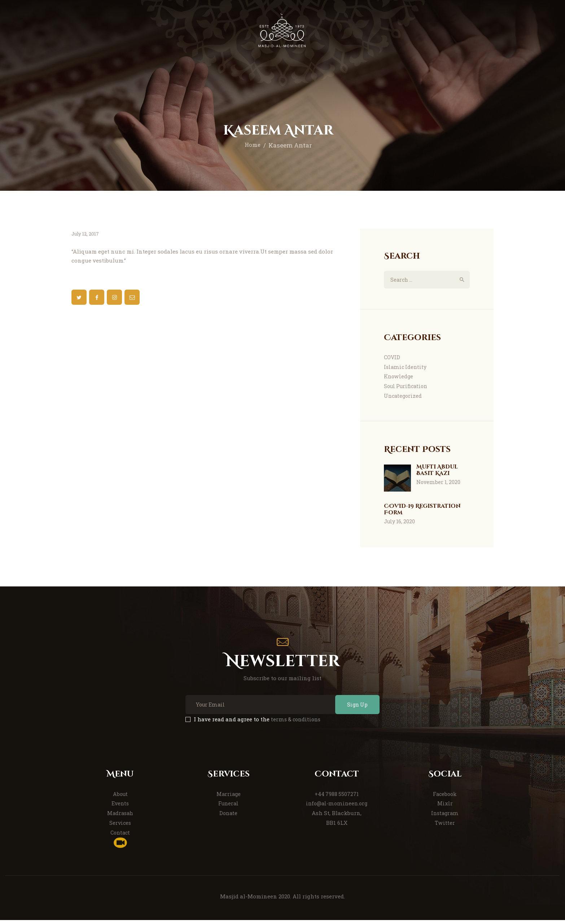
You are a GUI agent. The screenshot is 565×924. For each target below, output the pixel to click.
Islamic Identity (406, 368)
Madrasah (120, 817)
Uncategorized (404, 397)
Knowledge (399, 377)
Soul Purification (407, 387)
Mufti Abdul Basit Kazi (439, 472)
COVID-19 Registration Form (426, 511)
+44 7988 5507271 (337, 798)
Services (120, 827)
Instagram (445, 817)
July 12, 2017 (85, 234)
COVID (392, 358)
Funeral (229, 807)
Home (253, 145)
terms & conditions (297, 723)
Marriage (228, 798)
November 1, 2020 (438, 485)
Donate (229, 817)
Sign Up (353, 708)
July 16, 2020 (399, 524)
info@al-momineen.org (337, 807)
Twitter (445, 827)
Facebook (445, 798)
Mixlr (445, 807)
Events (120, 807)
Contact (120, 836)
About (120, 798)
